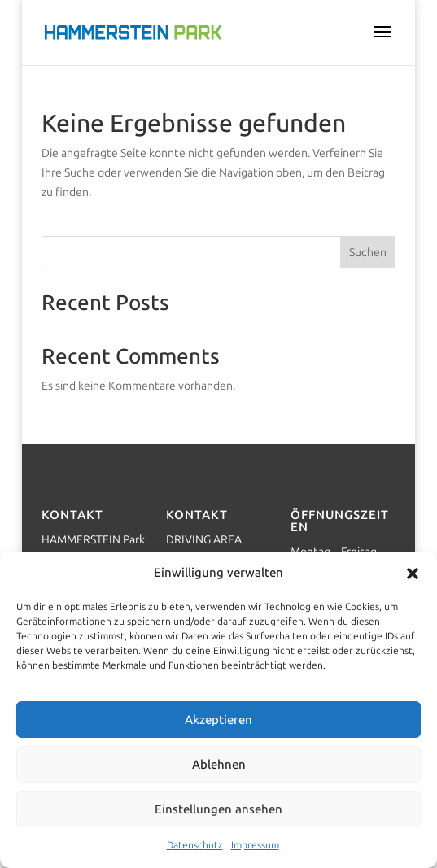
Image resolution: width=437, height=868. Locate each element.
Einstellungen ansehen (218, 809)
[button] (413, 574)
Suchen (368, 253)
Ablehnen (219, 765)
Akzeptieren (218, 720)
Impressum (255, 845)
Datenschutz (195, 845)
